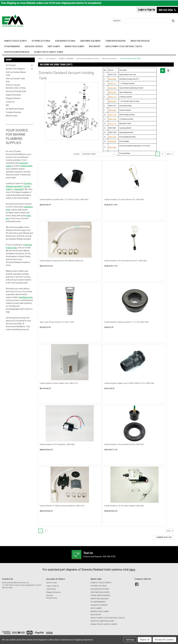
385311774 (113, 124)
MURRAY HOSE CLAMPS (74, 46)
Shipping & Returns (13, 98)
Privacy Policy (52, 598)
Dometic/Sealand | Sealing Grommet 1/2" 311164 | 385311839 (126, 322)
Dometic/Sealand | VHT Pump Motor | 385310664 (57, 444)
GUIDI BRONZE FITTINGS (65, 41)
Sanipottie (19, 189)
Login (141, 10)
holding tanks (26, 166)
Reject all (145, 640)
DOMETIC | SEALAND (66, 59)
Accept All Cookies (164, 640)
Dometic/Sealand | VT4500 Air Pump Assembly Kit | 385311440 (62, 506)
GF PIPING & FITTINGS (41, 41)
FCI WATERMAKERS (12, 46)
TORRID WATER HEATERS (116, 41)
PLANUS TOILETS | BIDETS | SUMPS (49, 52)
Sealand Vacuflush (14, 186)
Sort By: (77, 154)
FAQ (7, 105)
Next (170, 154)
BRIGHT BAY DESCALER (140, 41)
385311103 (113, 115)
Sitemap (49, 595)
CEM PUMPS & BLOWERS (90, 41)
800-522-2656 (167, 10)
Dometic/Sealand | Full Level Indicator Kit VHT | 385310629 (126, 261)
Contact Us (10, 102)
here (132, 570)
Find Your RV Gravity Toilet (16, 91)
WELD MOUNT (95, 46)
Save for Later (52, 583)
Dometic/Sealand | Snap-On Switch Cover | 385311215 (59, 383)
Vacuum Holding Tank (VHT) (130, 59)
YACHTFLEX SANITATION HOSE (17, 52)
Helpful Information (13, 95)
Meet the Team (12, 116)
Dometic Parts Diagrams (15, 69)
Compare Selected (164, 537)
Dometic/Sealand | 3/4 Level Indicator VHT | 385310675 (124, 200)
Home (40, 59)
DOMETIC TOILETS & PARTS (16, 41)
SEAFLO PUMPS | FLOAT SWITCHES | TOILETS (124, 46)
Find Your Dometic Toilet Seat (15, 80)
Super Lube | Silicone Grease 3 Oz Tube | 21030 (57, 322)
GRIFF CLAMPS (54, 46)
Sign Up (151, 10)
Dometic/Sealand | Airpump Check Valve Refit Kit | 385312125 (62, 261)
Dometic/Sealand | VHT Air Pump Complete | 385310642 (124, 506)
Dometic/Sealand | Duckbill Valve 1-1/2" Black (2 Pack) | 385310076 (64, 200)
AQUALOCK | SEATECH (34, 46)
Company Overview (13, 112)
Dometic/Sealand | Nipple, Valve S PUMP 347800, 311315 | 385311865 (129, 383)
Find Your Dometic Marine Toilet (16, 74)
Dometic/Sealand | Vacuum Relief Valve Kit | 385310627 (124, 444)
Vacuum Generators (109, 59)
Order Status (51, 589)
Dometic (28, 183)
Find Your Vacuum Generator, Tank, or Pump (16, 86)
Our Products (11, 65)
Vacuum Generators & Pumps (88, 59)
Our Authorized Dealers (15, 109)
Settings (130, 640)
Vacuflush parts (26, 297)
